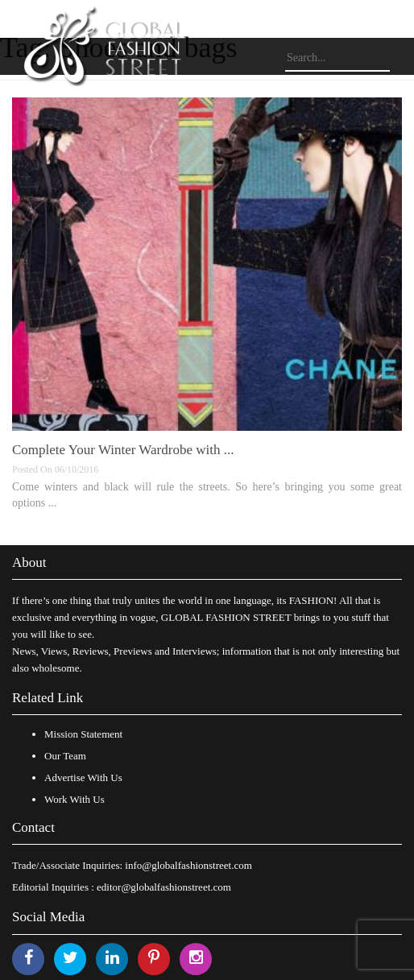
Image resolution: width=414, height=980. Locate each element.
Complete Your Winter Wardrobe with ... (123, 450)
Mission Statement (83, 734)
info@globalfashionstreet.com (188, 865)
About (29, 562)
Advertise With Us (83, 777)
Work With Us (75, 799)
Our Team (65, 756)
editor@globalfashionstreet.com (164, 887)
